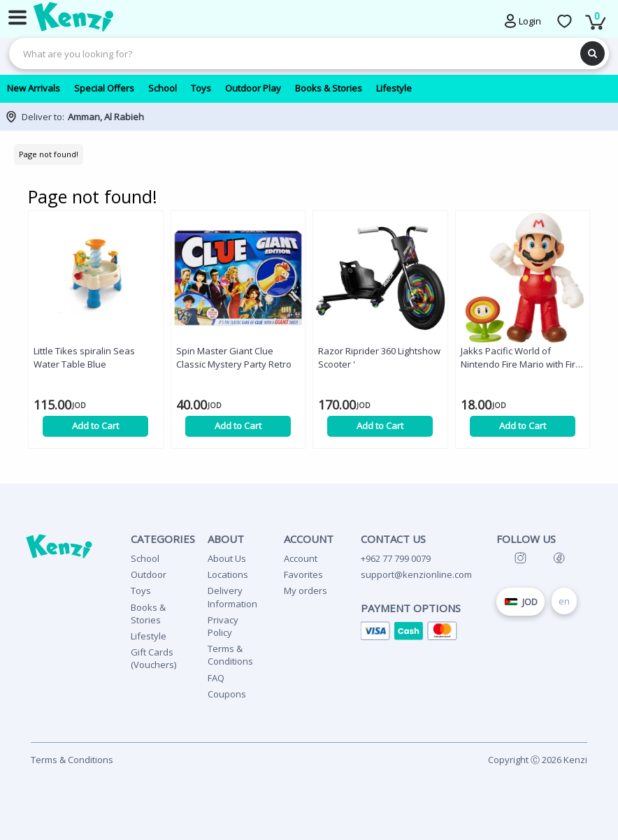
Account (301, 558)
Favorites (303, 574)
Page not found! (49, 154)
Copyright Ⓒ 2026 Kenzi (538, 760)
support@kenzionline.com (416, 574)
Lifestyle (149, 636)
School (145, 558)
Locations (228, 574)
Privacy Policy (223, 626)
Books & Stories (148, 614)
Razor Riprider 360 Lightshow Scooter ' (379, 357)
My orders (306, 591)
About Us (227, 558)
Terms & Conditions (230, 655)
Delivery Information (232, 597)
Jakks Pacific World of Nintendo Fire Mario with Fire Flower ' (521, 358)
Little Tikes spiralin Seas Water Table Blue (84, 357)
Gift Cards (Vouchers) (153, 658)
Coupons (227, 694)
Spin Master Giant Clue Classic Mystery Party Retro (234, 357)
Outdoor (149, 574)
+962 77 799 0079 (396, 558)
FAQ (216, 678)
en (564, 601)
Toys (141, 591)
